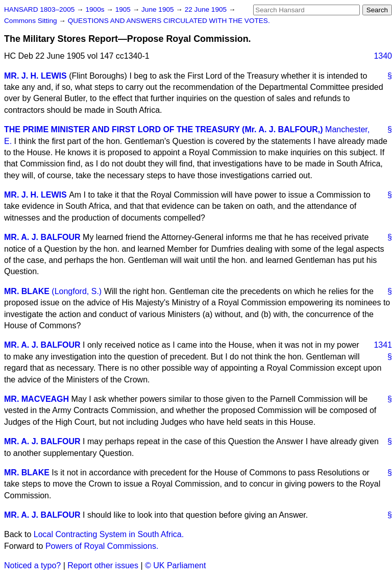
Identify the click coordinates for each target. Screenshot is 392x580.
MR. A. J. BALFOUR (42, 237)
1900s (96, 9)
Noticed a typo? (32, 565)
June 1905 (158, 9)
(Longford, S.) (77, 291)
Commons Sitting (31, 21)
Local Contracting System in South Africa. (109, 534)
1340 (383, 56)
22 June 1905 (207, 9)
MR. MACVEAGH (36, 399)
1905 (124, 9)
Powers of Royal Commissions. (102, 546)
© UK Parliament (175, 565)
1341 (383, 345)
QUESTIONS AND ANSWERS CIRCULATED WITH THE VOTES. (169, 21)
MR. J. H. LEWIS (35, 76)
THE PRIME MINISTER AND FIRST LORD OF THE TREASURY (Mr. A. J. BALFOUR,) (164, 129)
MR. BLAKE (27, 291)
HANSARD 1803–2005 (39, 9)
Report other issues (103, 565)
